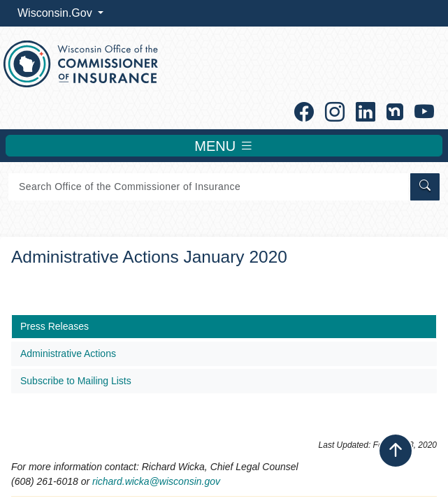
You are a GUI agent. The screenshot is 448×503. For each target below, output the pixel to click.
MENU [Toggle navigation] (224, 146)
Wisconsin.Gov (56, 13)
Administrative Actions (68, 353)
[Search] (208, 187)
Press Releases (55, 326)
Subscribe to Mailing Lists (76, 381)
